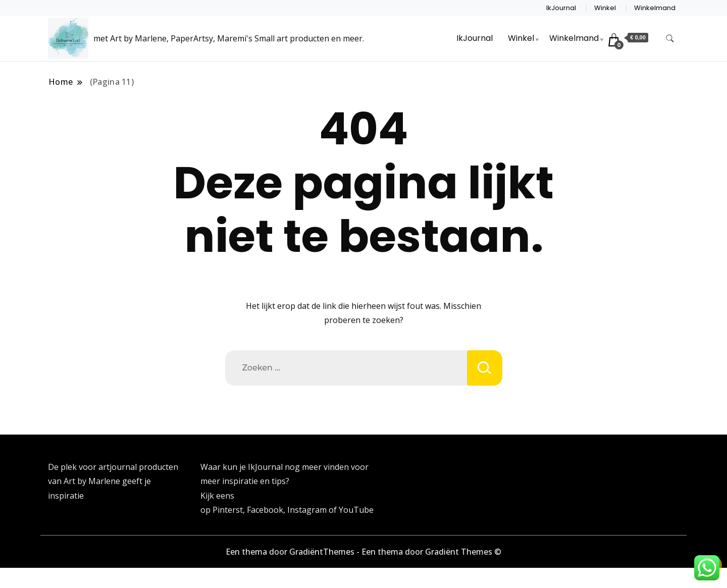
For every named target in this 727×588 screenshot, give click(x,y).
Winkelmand (655, 8)
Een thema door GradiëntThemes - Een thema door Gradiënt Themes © (363, 552)
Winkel (605, 8)
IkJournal (561, 8)
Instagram (308, 510)
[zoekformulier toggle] (670, 39)
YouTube (356, 510)
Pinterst (228, 510)
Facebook (265, 510)
